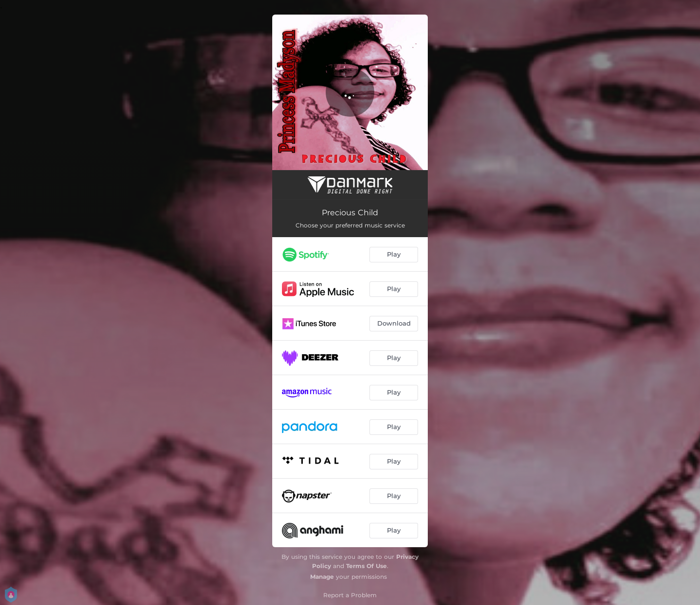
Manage (322, 577)
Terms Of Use (367, 566)
